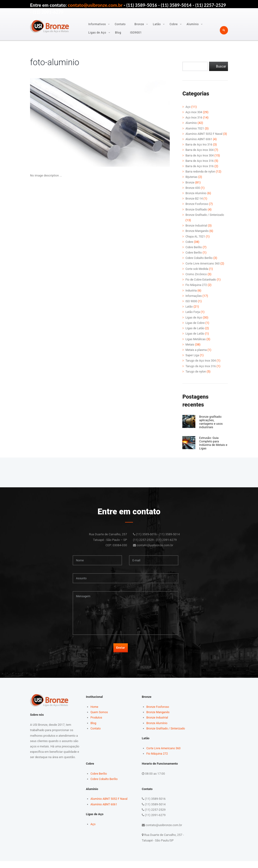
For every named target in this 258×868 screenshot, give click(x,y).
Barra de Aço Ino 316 (199, 150)
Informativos (97, 24)
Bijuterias (192, 182)
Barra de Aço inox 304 (200, 155)
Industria (191, 296)
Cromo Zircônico (197, 280)
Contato (120, 24)
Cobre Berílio (194, 253)
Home (95, 714)
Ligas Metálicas (196, 344)
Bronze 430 (193, 193)
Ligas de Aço (97, 33)
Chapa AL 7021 (196, 242)
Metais (190, 350)
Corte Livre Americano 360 (203, 269)
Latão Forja (193, 317)
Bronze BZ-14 (194, 204)
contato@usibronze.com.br (95, 5)
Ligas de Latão (195, 339)
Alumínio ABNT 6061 (199, 144)
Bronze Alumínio (196, 198)
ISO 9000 (192, 307)
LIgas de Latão (195, 334)
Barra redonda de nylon (201, 177)
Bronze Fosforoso (197, 209)
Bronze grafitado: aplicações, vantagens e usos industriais (212, 427)
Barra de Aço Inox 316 (200, 166)
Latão (157, 24)
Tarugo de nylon (196, 377)
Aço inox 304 (194, 112)
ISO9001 (136, 33)
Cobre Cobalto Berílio (200, 263)
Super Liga (192, 361)
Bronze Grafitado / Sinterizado (206, 220)
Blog (118, 33)
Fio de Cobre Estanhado (201, 285)
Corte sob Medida (197, 274)
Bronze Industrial (197, 231)
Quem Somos (100, 719)
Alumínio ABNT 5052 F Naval (205, 134)
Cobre (174, 24)
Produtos (97, 725)
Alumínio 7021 (195, 128)
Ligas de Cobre (195, 328)
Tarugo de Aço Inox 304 (201, 366)
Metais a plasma (197, 355)
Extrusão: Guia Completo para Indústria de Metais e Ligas (213, 448)
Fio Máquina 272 (197, 290)
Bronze (139, 24)
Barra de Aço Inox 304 (200, 161)
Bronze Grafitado (197, 215)
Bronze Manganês (197, 236)
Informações (194, 301)
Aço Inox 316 (194, 117)
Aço (188, 107)
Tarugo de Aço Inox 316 (201, 371)
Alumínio (193, 24)
